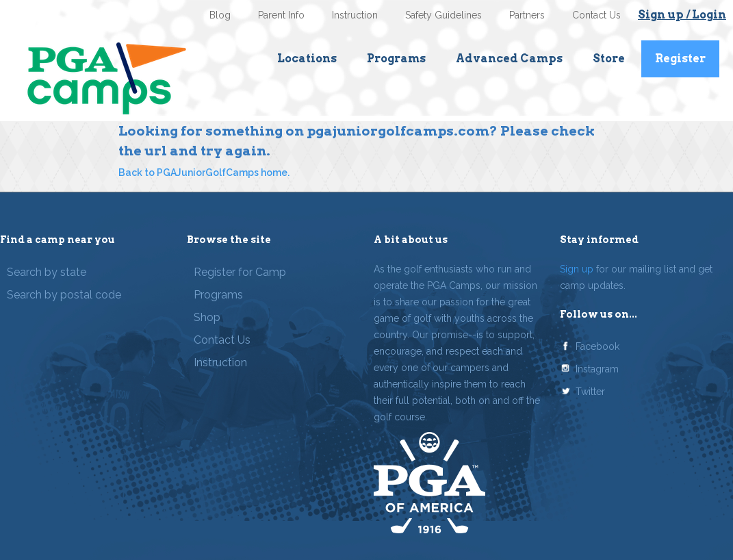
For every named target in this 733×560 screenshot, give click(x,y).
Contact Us (596, 15)
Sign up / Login (682, 15)
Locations (307, 59)
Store (609, 59)
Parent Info (281, 15)
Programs (396, 59)
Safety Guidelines (443, 15)
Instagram (597, 369)
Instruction (355, 15)
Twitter (590, 392)
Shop (207, 317)
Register (680, 59)
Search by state (47, 272)
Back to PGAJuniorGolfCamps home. (204, 173)
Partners (527, 15)
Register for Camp (240, 272)
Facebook (597, 346)
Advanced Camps (509, 59)
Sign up (577, 269)
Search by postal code (64, 295)
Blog (220, 15)
